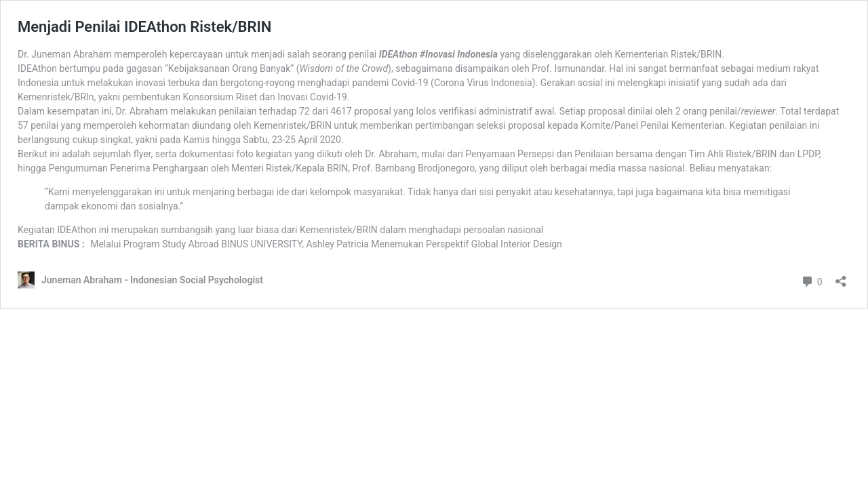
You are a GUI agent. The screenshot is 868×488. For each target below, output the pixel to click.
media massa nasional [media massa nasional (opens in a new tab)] (637, 168)
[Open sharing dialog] (841, 277)
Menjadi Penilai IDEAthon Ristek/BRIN (144, 27)
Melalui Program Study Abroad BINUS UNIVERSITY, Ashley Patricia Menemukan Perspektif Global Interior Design (326, 244)
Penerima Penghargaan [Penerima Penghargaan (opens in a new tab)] (159, 168)
